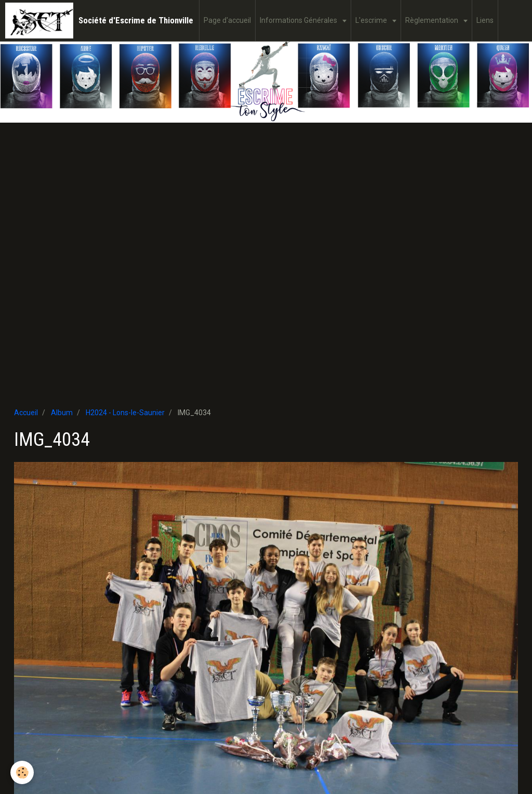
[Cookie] (22, 772)
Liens (485, 20)
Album (62, 413)
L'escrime (372, 20)
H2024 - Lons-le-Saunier (125, 413)
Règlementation (433, 20)
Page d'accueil (227, 20)
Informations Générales (299, 20)
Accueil (26, 413)
